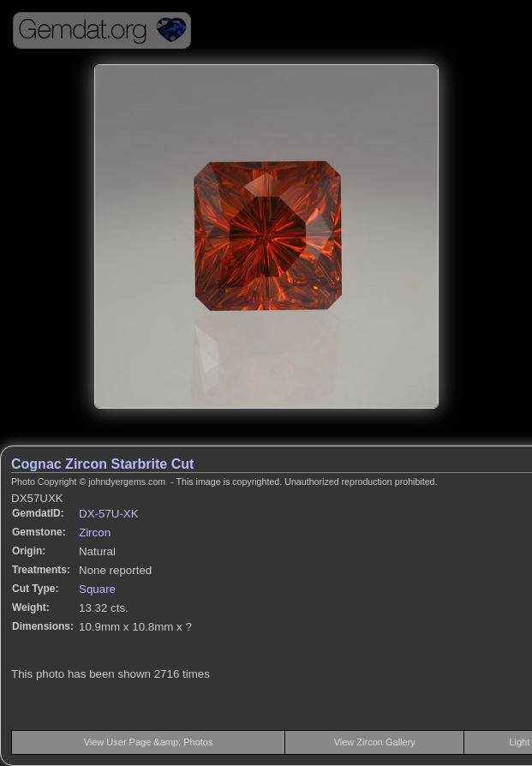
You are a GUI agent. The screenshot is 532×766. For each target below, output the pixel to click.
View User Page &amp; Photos (149, 742)
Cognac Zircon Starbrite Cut (102, 464)
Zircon (95, 533)
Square (97, 589)
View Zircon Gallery (375, 742)
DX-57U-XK (109, 514)
